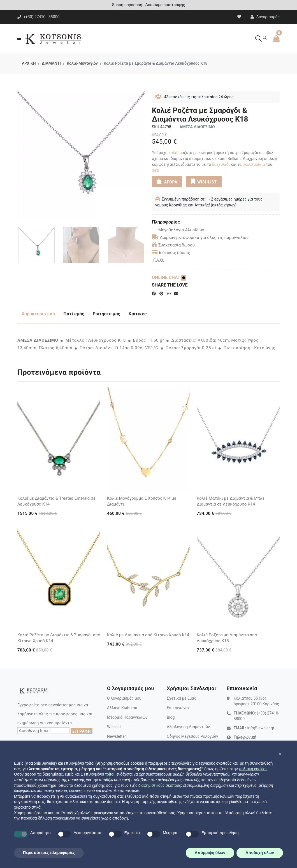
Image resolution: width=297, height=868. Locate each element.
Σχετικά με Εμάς (181, 698)
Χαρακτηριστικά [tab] (38, 314)
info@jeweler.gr (261, 728)
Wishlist (114, 727)
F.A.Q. (159, 260)
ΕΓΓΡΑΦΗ (82, 731)
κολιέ (173, 153)
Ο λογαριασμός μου (124, 698)
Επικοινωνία (178, 708)
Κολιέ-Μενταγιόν (82, 63)
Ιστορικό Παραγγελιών (127, 717)
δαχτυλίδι (221, 164)
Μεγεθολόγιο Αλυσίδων (178, 230)
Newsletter (116, 736)
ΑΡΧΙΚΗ (29, 63)
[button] (280, 754)
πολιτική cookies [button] (253, 769)
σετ (155, 170)
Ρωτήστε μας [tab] (106, 314)
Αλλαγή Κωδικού (122, 708)
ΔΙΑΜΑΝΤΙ (51, 63)
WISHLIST (204, 181)
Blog (171, 717)
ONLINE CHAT (169, 277)
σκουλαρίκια (254, 164)
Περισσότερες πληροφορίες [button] (49, 853)
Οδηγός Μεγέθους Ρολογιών (192, 736)
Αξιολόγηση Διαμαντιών (188, 727)
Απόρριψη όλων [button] (210, 853)
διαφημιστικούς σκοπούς (160, 785)
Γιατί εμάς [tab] (74, 314)
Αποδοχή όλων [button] (260, 853)
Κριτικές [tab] (138, 314)
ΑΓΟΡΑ (167, 181)
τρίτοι (110, 774)
